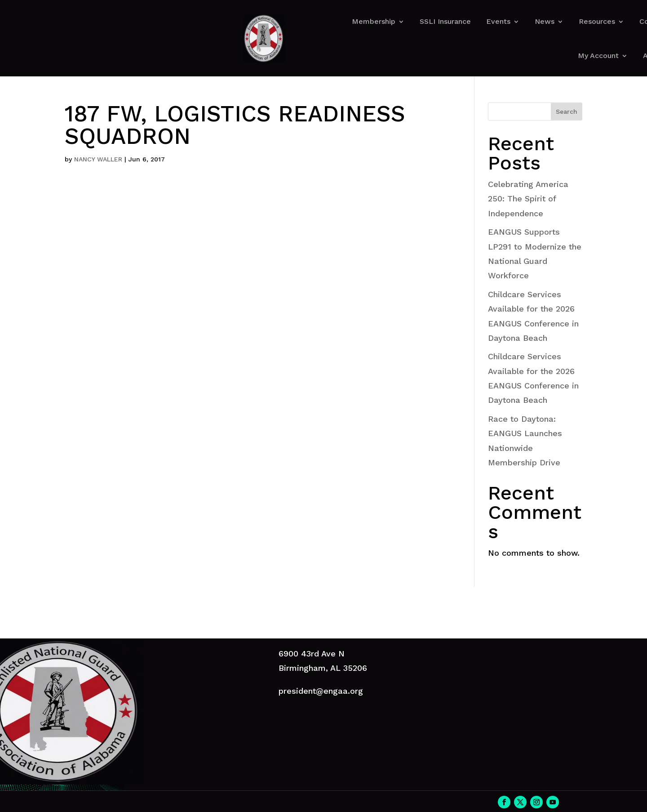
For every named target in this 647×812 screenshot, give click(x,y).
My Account (598, 56)
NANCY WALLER (98, 159)
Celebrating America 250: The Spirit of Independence (528, 199)
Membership (374, 21)
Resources (597, 21)
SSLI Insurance (445, 21)
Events (498, 21)
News (545, 21)
